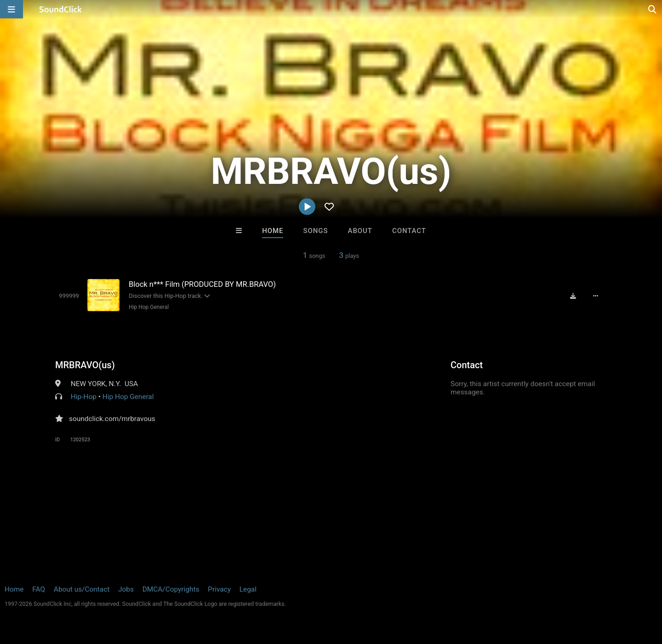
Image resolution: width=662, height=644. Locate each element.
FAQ (39, 589)
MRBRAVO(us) (85, 365)
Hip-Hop (84, 397)
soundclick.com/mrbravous (112, 419)
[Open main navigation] (11, 9)
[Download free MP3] (573, 296)
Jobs (126, 589)
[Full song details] (595, 296)
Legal (248, 589)
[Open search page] (653, 9)
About (360, 231)
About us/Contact (82, 589)
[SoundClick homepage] (61, 9)
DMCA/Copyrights (171, 589)
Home (273, 231)
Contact (409, 231)
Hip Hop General (149, 307)
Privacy (219, 589)
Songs (316, 231)
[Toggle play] (69, 296)
